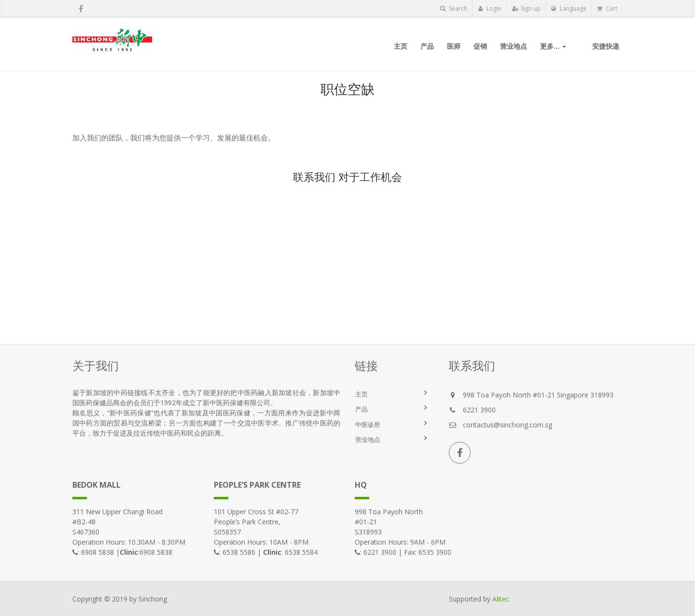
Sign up (526, 8)
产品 (361, 409)
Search (454, 8)
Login (490, 8)
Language (569, 8)
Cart (607, 8)
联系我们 (314, 177)
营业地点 (368, 439)
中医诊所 (368, 424)
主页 (361, 394)
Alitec (501, 599)
